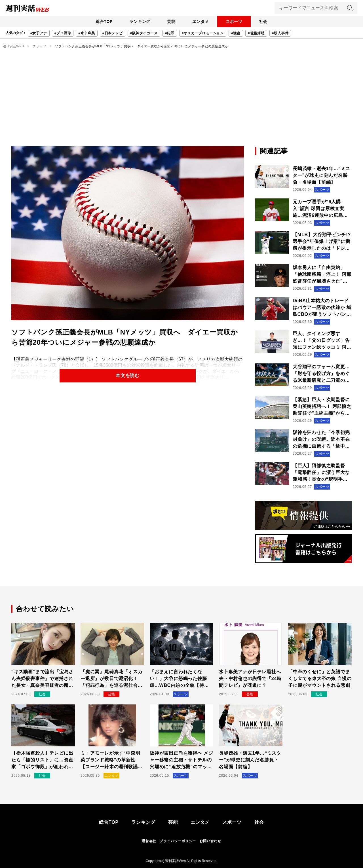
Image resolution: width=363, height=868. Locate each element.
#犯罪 (170, 33)
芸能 (170, 22)
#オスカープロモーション (203, 33)
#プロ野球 (63, 33)
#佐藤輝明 (256, 33)
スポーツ (236, 22)
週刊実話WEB (13, 46)
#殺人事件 (280, 33)
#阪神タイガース (144, 33)
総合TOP (101, 22)
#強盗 (236, 33)
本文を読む (128, 376)
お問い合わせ (210, 841)
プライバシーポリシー (178, 841)
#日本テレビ (112, 33)
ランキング (138, 22)
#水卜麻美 (87, 33)
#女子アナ (39, 33)
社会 (267, 22)
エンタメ (201, 22)
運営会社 (149, 841)
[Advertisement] (181, 103)
